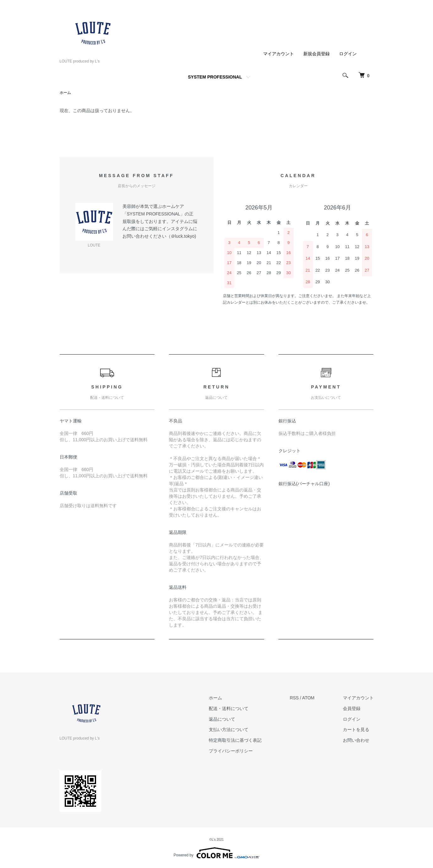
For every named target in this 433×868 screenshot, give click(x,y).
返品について (222, 719)
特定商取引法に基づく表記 (235, 740)
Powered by (216, 853)
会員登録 (352, 708)
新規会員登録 (317, 54)
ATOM (308, 698)
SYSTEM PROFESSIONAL (215, 77)
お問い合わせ (356, 740)
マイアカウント (279, 54)
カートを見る (356, 730)
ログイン (348, 54)
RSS (294, 698)
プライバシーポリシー (231, 751)
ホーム (65, 93)
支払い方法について (229, 730)
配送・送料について (229, 708)
